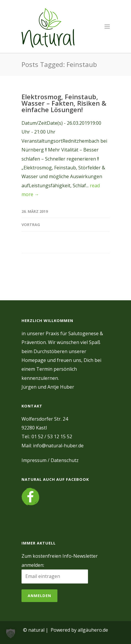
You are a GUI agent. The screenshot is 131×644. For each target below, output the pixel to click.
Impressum (34, 460)
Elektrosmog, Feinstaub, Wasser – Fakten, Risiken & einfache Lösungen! (64, 103)
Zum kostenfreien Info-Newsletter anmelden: (60, 560)
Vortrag (31, 225)
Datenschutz (65, 460)
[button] (11, 633)
